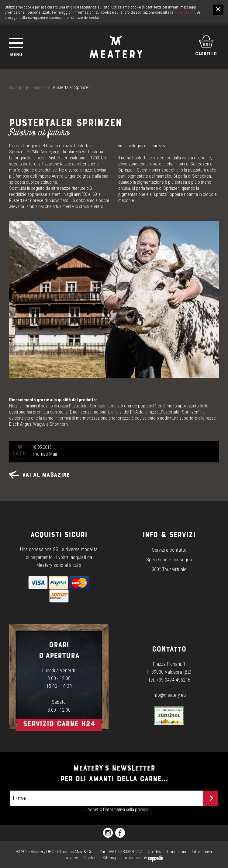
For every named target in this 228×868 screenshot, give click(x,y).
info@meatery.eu (169, 695)
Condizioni (176, 852)
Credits (154, 852)
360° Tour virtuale (169, 569)
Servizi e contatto (169, 550)
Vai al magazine (40, 475)
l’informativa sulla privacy (126, 809)
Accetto (118, 809)
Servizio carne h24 (59, 724)
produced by (143, 858)
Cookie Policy (185, 12)
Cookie (90, 858)
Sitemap (110, 858)
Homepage (19, 87)
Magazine (41, 87)
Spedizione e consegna (169, 560)
